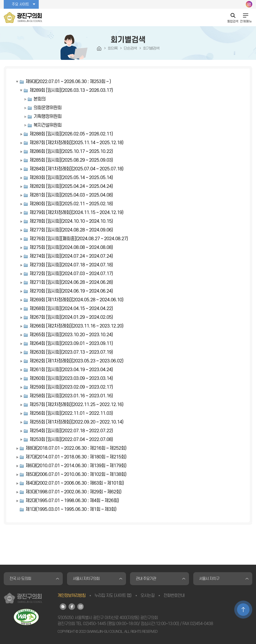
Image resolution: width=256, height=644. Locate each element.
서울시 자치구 (209, 579)
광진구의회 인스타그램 (249, 4)
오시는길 (147, 596)
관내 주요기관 (146, 579)
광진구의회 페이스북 (72, 607)
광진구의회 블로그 (63, 607)
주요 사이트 (20, 4)
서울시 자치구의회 (86, 579)
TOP (243, 610)
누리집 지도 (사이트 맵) (113, 596)
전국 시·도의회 (20, 579)
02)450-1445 (94, 624)
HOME (99, 49)
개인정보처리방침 (71, 596)
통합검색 (233, 21)
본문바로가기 (0, 0)
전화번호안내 (174, 596)
